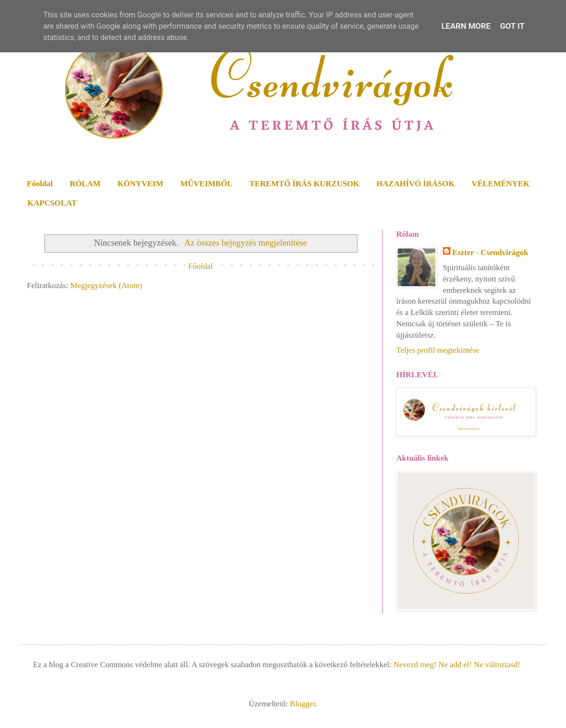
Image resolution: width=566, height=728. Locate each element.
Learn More (466, 26)
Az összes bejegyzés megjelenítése (246, 243)
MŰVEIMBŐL (206, 184)
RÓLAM (85, 184)
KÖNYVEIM (140, 184)
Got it (512, 26)
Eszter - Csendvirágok (490, 252)
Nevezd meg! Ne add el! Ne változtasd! (457, 665)
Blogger (303, 704)
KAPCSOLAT (52, 203)
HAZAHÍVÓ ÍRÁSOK (416, 184)
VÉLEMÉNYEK (501, 184)
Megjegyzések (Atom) (106, 285)
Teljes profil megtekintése (438, 350)
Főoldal (40, 184)
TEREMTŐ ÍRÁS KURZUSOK (304, 184)
